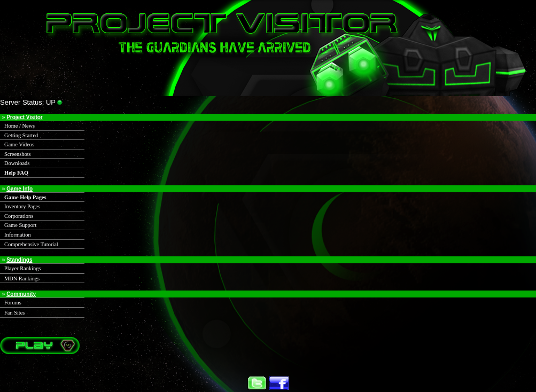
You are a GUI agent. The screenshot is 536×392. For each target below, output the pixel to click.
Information (18, 235)
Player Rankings (22, 268)
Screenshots (18, 154)
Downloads (17, 163)
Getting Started (21, 135)
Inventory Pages (22, 206)
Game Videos (19, 144)
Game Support (20, 225)
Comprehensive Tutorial (31, 244)
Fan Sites (14, 313)
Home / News (20, 126)
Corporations (19, 216)
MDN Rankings (22, 279)
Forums (13, 303)
